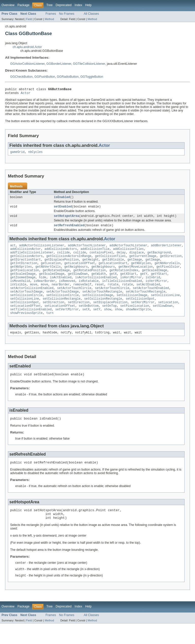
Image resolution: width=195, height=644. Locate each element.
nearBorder (61, 295)
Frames (51, 14)
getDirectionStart (26, 266)
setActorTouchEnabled (151, 299)
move (34, 295)
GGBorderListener (59, 64)
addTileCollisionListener (32, 258)
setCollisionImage (98, 307)
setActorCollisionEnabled (32, 299)
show (108, 323)
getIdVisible (113, 266)
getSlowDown (78, 282)
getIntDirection (24, 270)
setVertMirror (67, 323)
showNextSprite (138, 323)
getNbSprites (21, 274)
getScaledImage (155, 278)
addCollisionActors (61, 254)
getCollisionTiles (110, 262)
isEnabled (62, 200)
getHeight (90, 266)
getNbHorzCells (167, 270)
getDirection (171, 262)
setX (86, 323)
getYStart (159, 282)
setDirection (53, 315)
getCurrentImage (143, 262)
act (13, 250)
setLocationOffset (26, 319)
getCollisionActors (26, 262)
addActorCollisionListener (42, 250)
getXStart (128, 282)
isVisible (18, 295)
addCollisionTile (95, 254)
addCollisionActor (26, 254)
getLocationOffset (80, 270)
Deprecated (64, 5)
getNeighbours (76, 274)
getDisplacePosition (62, 266)
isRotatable (89, 291)
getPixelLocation (25, 278)
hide (43, 286)
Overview (8, 5)
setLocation (168, 315)
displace (136, 258)
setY (97, 323)
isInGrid (153, 286)
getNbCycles (141, 270)
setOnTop (109, 319)
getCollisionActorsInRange (69, 262)
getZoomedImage (23, 286)
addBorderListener (166, 250)
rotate (113, 295)
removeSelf (82, 295)
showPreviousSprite (26, 327)
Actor (26, 94)
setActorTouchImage (26, 303)
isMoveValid (20, 291)
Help (88, 5)
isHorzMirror (131, 286)
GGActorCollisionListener (27, 64)
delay (121, 258)
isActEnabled (61, 286)
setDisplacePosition (110, 315)
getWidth (99, 282)
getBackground (159, 258)
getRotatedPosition (90, 278)
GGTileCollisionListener (89, 64)
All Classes (91, 14)
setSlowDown (162, 319)
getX (113, 282)
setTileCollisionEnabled (31, 323)
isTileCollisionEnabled (122, 291)
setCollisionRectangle (62, 311)
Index (78, 5)
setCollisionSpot (140, 311)
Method (49, 19)
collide (63, 258)
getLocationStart (113, 270)
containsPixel (101, 258)
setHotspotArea (67, 219)
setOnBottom (89, 319)
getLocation (51, 270)
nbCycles (35, 154)
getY (144, 282)
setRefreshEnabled (69, 229)
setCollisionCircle (26, 307)
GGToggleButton (92, 77)
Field (29, 19)
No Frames (67, 14)
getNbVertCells (48, 274)
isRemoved (67, 291)
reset (100, 295)
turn (50, 327)
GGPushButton (45, 77)
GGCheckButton (21, 77)
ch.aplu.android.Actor (27, 47)
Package (23, 5)
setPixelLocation (135, 319)
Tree (49, 5)
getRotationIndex (124, 278)
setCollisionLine (165, 307)
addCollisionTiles (128, 254)
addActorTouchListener (87, 250)
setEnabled (63, 210)
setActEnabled (148, 295)
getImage (135, 266)
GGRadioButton (68, 77)
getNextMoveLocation (135, 274)
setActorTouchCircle (74, 299)
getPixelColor (168, 274)
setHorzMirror (143, 315)
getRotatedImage (56, 278)
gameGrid (17, 154)
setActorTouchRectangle (102, 303)
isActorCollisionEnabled (96, 286)
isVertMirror (156, 291)
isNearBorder (44, 291)
